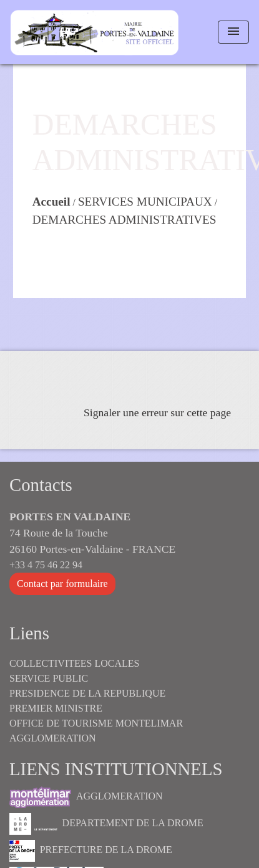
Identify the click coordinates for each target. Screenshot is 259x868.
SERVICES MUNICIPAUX (145, 202)
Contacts (41, 485)
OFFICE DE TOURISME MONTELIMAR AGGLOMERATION (96, 731)
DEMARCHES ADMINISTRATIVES (125, 220)
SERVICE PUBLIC (49, 678)
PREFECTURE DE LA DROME (91, 851)
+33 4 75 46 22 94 (46, 565)
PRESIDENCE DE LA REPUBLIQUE (87, 693)
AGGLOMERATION (86, 797)
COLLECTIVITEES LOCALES (74, 663)
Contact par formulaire (62, 584)
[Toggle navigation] (233, 32)
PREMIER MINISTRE (56, 708)
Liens (29, 633)
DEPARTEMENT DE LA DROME (106, 824)
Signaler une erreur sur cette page (157, 413)
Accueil (51, 202)
